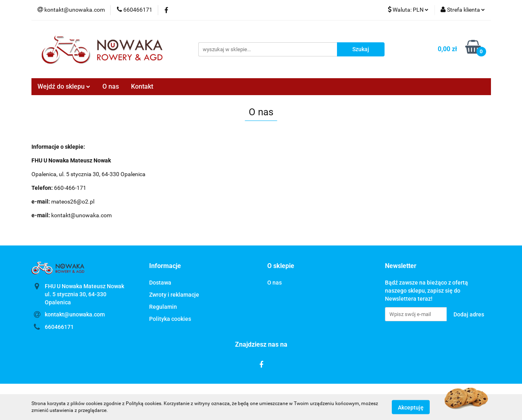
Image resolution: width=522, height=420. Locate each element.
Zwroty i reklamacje (174, 295)
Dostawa (160, 283)
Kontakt (142, 86)
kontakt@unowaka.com (75, 314)
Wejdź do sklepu (64, 86)
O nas (111, 86)
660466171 (59, 327)
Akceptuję (411, 407)
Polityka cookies (170, 319)
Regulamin (163, 307)
